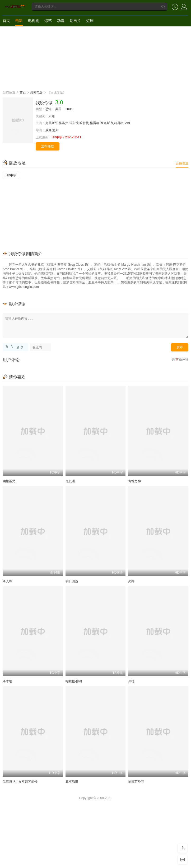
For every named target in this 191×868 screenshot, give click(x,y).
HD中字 (11, 175)
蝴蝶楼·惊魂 (74, 681)
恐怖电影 (36, 92)
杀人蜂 (7, 581)
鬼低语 (70, 481)
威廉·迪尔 (52, 130)
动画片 (75, 21)
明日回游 (72, 581)
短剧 (90, 21)
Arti (128, 123)
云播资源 (182, 163)
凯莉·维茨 (117, 123)
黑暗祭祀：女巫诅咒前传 (20, 782)
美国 (58, 109)
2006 (69, 109)
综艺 (48, 21)
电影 (19, 21)
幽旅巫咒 (9, 481)
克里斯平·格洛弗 (57, 123)
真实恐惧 (72, 782)
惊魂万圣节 (136, 782)
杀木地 (7, 681)
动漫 (61, 21)
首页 (6, 21)
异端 (131, 681)
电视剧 (34, 21)
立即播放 (48, 146)
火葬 (131, 581)
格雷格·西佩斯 (100, 123)
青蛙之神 (134, 481)
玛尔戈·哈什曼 (79, 123)
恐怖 (48, 109)
